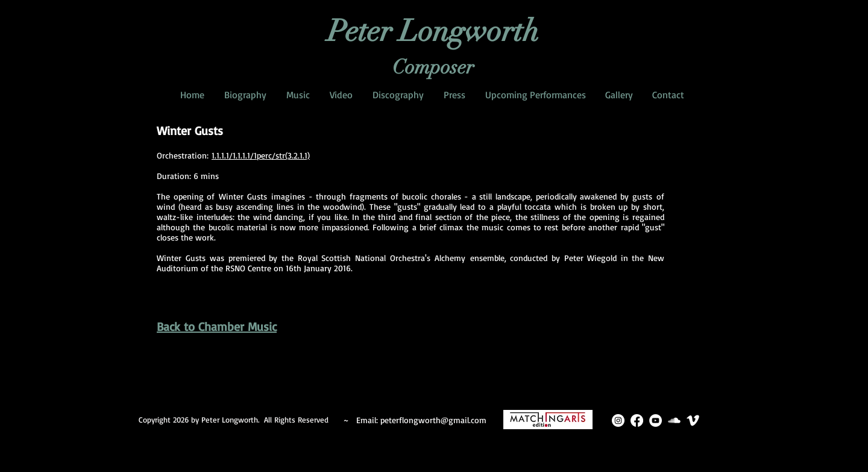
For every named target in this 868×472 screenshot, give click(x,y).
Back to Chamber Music (217, 326)
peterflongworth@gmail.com (433, 420)
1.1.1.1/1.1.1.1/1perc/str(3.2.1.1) (261, 155)
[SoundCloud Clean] (674, 420)
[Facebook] (637, 420)
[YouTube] (656, 420)
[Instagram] (618, 420)
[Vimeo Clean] (693, 420)
